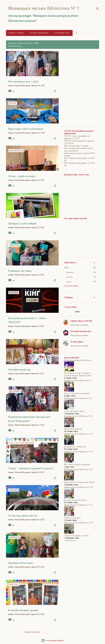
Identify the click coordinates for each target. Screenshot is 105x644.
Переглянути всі (15, 46)
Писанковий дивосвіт (73, 429)
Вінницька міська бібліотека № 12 (78, 416)
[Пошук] (97, 9)
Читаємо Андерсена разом (75, 500)
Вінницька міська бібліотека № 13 (78, 434)
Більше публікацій (32, 632)
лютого (69, 277)
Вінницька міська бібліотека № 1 (78, 380)
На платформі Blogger (52, 640)
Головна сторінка (16, 33)
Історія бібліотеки (62, 33)
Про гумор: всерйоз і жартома (77, 464)
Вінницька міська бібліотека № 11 (78, 398)
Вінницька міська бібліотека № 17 (78, 505)
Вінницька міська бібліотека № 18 (78, 523)
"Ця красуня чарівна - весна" (76, 536)
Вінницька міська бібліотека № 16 (78, 487)
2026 (66, 268)
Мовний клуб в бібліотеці (75, 447)
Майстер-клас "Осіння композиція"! (79, 482)
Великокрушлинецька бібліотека (78, 360)
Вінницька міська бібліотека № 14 (78, 452)
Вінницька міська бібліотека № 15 (78, 469)
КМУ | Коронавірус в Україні (76, 146)
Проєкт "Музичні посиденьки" (77, 393)
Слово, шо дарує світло (74, 411)
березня (70, 272)
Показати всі (70, 540)
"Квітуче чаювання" (73, 518)
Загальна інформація (39, 33)
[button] (55, 91)
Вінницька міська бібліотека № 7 (44, 8)
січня (69, 282)
